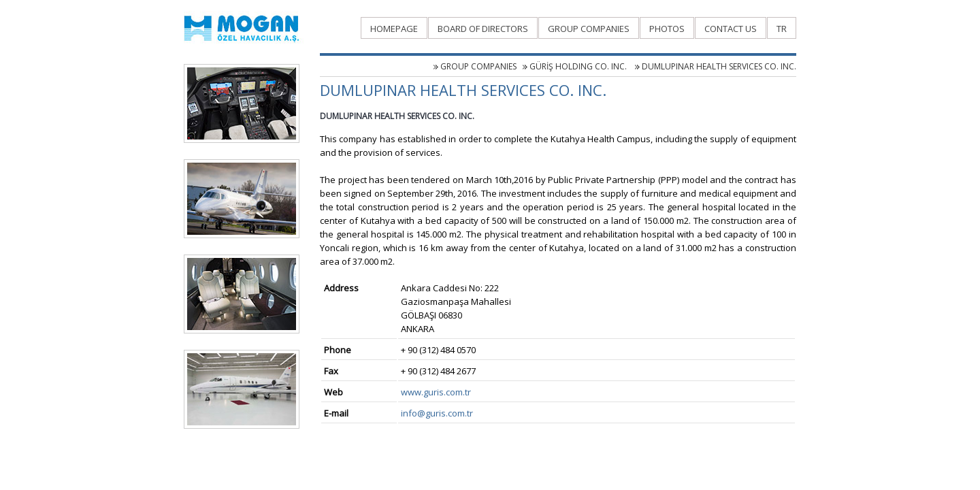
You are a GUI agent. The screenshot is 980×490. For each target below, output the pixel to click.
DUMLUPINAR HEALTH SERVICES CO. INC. (719, 66)
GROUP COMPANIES (478, 66)
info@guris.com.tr (437, 413)
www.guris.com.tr (436, 392)
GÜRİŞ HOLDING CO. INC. (579, 66)
